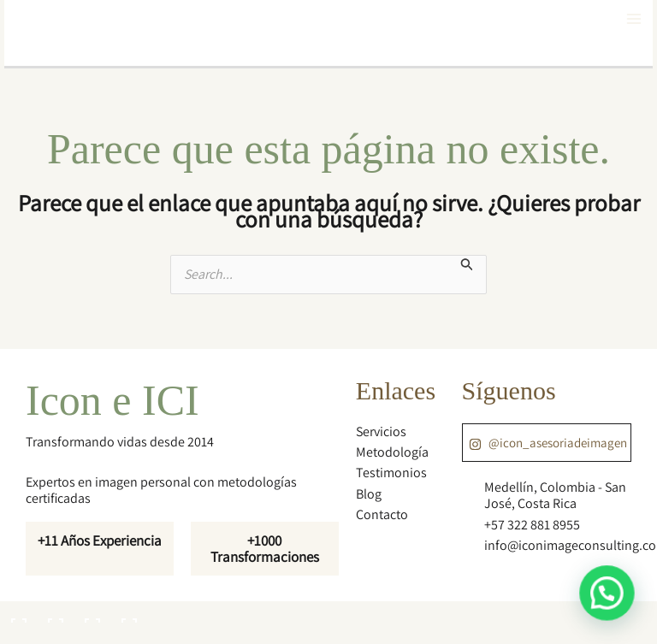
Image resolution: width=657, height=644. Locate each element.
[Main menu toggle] (634, 19)
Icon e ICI (112, 400)
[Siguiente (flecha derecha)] (54, 635)
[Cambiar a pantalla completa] (54, 614)
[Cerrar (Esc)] (127, 614)
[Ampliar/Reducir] (17, 614)
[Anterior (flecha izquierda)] (17, 635)
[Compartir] (91, 614)
